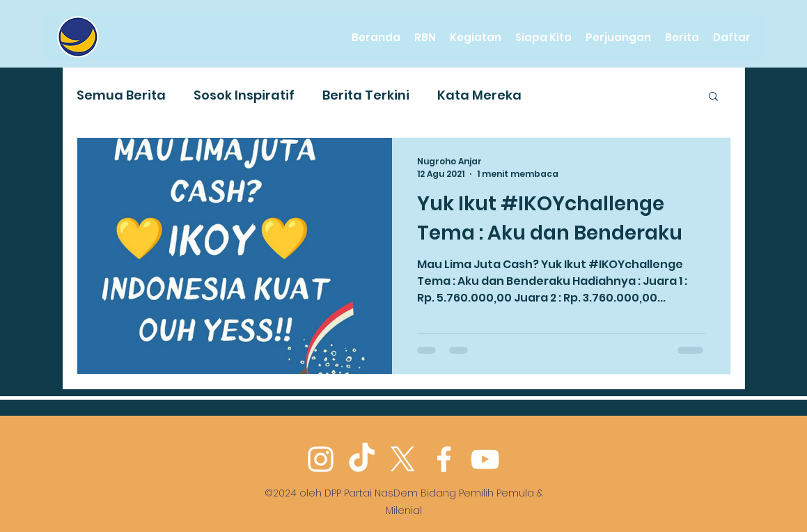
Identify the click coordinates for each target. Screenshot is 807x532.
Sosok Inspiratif (244, 95)
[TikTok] (362, 459)
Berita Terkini (366, 95)
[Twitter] (403, 459)
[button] (713, 97)
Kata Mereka (479, 95)
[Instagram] (321, 459)
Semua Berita (121, 95)
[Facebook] (444, 459)
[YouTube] (485, 459)
